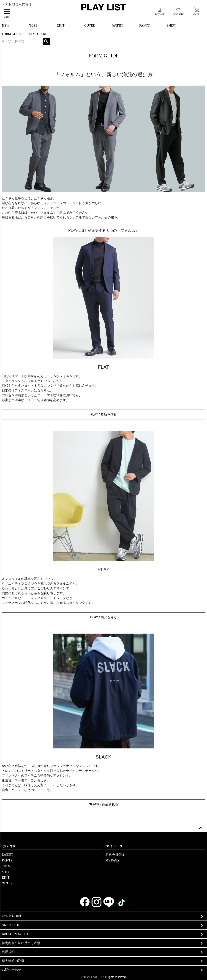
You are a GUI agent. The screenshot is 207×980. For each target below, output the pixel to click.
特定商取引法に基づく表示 (21, 943)
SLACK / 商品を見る (103, 804)
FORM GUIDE (12, 34)
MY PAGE (112, 860)
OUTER (90, 25)
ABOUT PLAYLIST (15, 934)
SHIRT (171, 25)
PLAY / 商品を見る (103, 617)
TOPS (33, 25)
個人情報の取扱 (13, 961)
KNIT (61, 25)
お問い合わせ (11, 970)
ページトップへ (201, 828)
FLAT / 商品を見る (104, 414)
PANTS (144, 25)
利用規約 (8, 952)
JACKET (117, 25)
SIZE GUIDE (38, 34)
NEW (6, 25)
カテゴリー (11, 846)
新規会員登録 (115, 854)
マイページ (114, 846)
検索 (46, 41)
